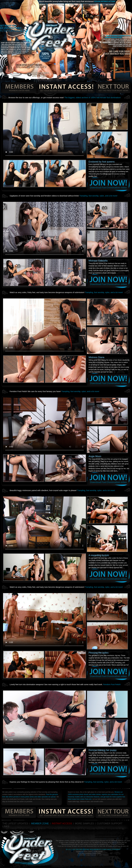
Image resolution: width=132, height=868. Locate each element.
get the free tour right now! (113, 87)
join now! (109, 184)
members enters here (18, 87)
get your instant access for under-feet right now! (66, 87)
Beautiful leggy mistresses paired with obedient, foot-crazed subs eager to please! (62, 490)
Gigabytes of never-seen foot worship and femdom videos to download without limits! (63, 196)
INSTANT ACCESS (62, 824)
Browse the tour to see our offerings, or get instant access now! (65, 97)
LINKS (6, 826)
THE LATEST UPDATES (15, 824)
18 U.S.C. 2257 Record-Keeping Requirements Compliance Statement (93, 849)
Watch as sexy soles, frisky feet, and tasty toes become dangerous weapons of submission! (66, 292)
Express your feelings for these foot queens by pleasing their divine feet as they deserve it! (66, 782)
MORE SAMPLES (84, 824)
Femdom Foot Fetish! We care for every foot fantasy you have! (54, 391)
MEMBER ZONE (40, 824)
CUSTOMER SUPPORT (110, 824)
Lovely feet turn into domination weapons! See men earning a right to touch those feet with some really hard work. (65, 684)
